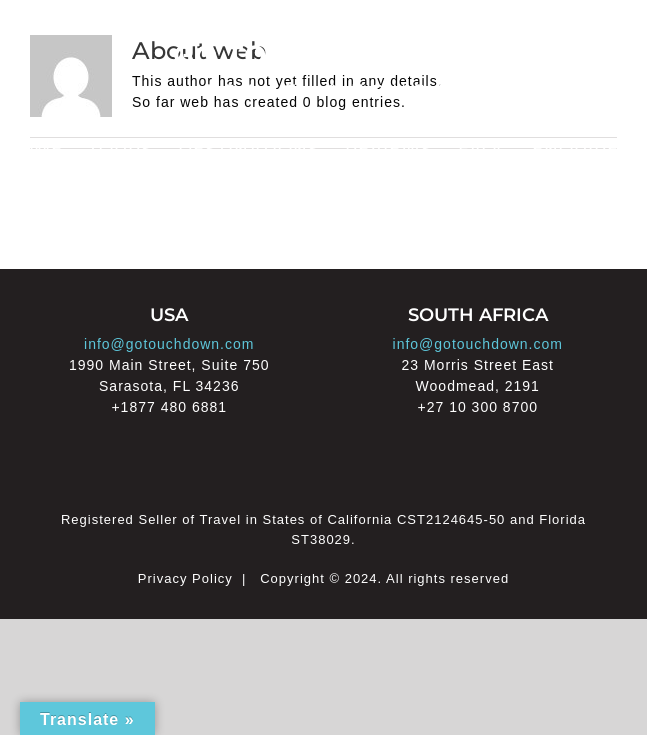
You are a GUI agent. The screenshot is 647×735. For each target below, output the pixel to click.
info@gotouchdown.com (169, 344)
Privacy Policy (185, 578)
